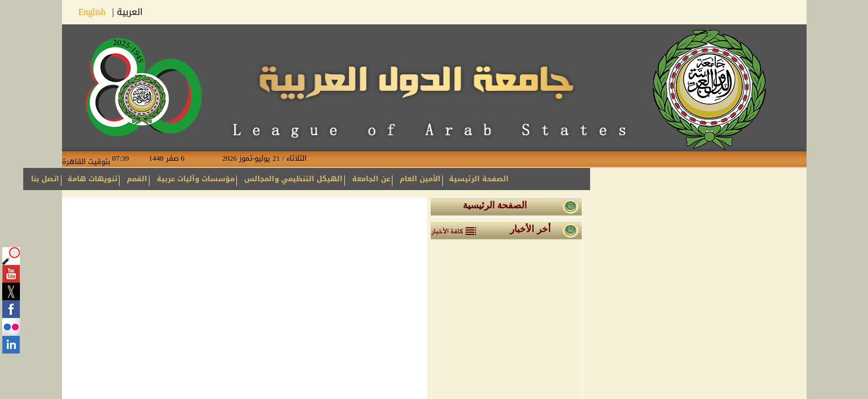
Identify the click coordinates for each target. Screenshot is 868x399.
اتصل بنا (45, 179)
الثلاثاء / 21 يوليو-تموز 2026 (255, 158)
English (95, 12)
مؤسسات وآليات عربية (196, 179)
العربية (130, 12)
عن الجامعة (371, 179)
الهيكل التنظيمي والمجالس (293, 179)
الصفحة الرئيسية (479, 179)
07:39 (130, 158)
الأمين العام (420, 179)
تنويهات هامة (92, 179)
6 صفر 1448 (175, 158)
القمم (137, 179)
